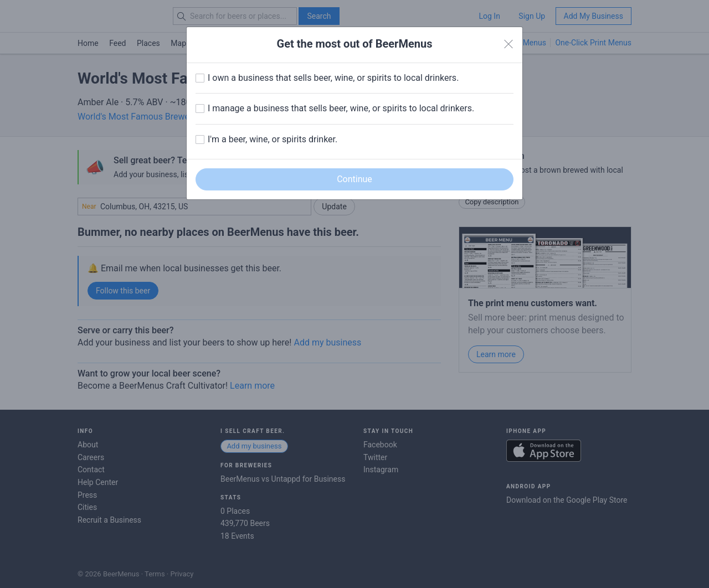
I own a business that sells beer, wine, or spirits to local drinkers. (333, 78)
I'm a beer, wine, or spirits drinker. (273, 139)
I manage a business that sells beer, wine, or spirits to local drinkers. (341, 108)
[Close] (508, 44)
